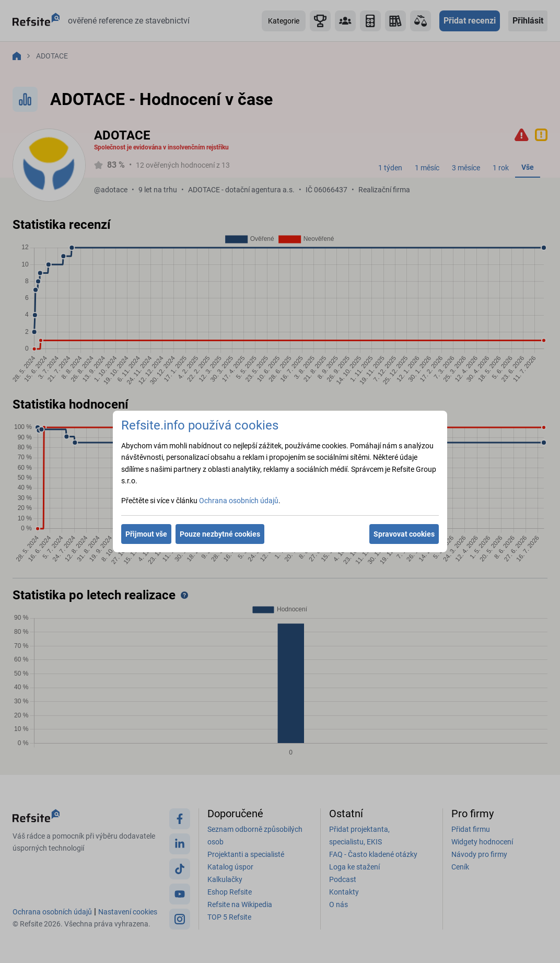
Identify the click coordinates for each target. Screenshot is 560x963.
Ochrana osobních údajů (239, 501)
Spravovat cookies (404, 534)
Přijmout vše (146, 534)
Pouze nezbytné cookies (220, 534)
